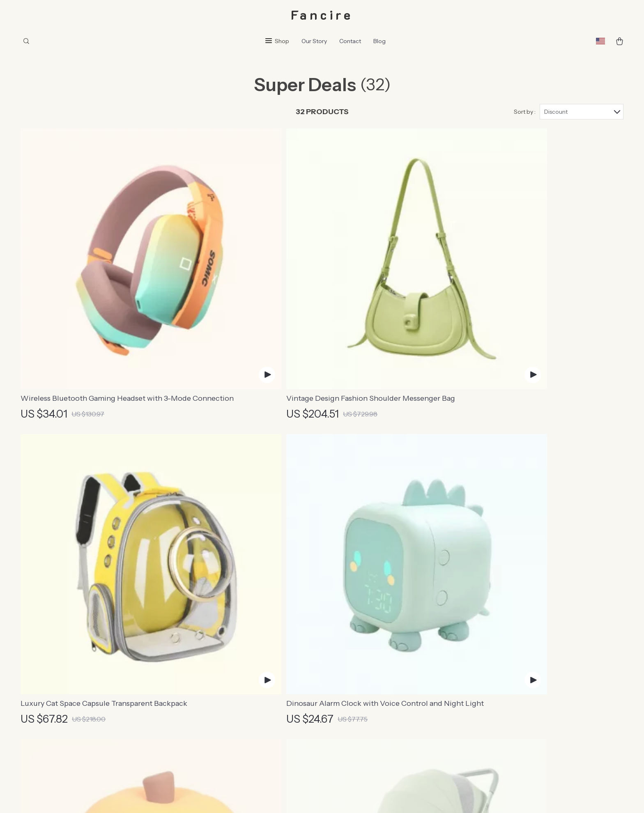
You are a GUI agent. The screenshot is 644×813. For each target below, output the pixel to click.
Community (246, 750)
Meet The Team (252, 628)
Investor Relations (255, 696)
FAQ (360, 642)
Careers (240, 642)
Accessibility (376, 796)
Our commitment (505, 671)
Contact (350, 41)
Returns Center (376, 655)
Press (237, 655)
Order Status (372, 682)
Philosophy (245, 737)
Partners (241, 710)
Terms (331, 796)
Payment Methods (381, 669)
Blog (379, 41)
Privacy (349, 796)
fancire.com (497, 615)
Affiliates (242, 682)
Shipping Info (373, 628)
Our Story (314, 41)
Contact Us (370, 615)
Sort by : (525, 112)
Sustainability (248, 723)
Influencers (245, 669)
